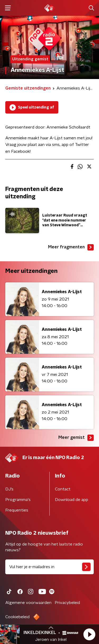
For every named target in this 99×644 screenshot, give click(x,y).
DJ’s (9, 489)
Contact (63, 489)
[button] (89, 634)
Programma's (18, 500)
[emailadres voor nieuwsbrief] (49, 567)
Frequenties (17, 510)
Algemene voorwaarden (28, 603)
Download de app (72, 500)
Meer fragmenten (71, 247)
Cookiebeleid (17, 617)
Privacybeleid (67, 603)
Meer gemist (76, 438)
